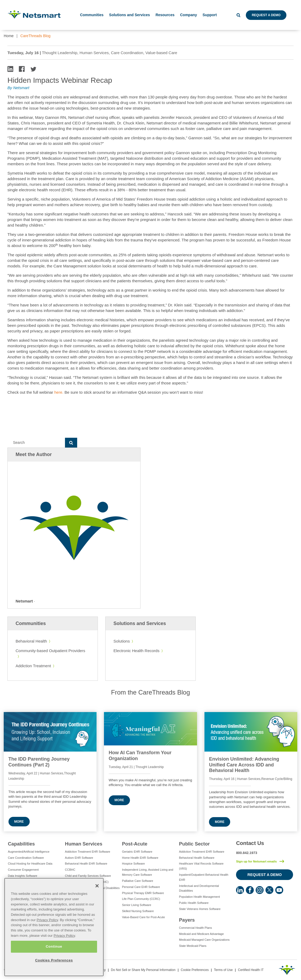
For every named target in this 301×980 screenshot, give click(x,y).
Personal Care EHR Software (141, 887)
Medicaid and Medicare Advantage (201, 934)
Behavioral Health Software (197, 858)
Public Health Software (194, 903)
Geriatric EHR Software (137, 852)
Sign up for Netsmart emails (256, 861)
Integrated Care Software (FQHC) (87, 882)
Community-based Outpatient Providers (51, 651)
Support (210, 15)
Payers (187, 920)
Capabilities (21, 844)
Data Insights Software (23, 876)
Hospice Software (133, 864)
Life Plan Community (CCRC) (141, 899)
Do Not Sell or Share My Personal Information (143, 970)
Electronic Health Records (136, 651)
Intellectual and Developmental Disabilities (92, 888)
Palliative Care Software (138, 881)
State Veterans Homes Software (200, 909)
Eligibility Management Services (29, 894)
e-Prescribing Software (23, 882)
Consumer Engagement (23, 870)
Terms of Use (223, 970)
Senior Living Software (137, 905)
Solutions (122, 641)
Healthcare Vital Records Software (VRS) (201, 866)
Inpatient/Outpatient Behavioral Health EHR (204, 877)
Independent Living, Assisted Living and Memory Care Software (148, 872)
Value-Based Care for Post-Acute (143, 917)
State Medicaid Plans (193, 946)
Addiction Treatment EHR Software (88, 852)
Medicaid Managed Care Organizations (204, 940)
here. (59, 392)
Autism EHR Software (79, 858)
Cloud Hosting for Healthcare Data (30, 864)
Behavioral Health (31, 641)
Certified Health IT (251, 970)
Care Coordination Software (26, 858)
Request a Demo (266, 15)
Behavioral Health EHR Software (86, 864)
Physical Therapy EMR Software (143, 893)
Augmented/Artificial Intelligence (29, 852)
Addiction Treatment (33, 666)
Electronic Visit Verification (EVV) (29, 888)
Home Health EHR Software (140, 858)
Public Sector (194, 844)
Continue (54, 965)
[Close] (97, 904)
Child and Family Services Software (88, 876)
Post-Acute (135, 844)
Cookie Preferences (195, 970)
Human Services (84, 844)
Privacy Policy (47, 938)
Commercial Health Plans (195, 928)
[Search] (36, 443)
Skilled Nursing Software (138, 911)
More (19, 822)
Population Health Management (199, 897)
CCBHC (70, 870)
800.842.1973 (247, 853)
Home (9, 36)
